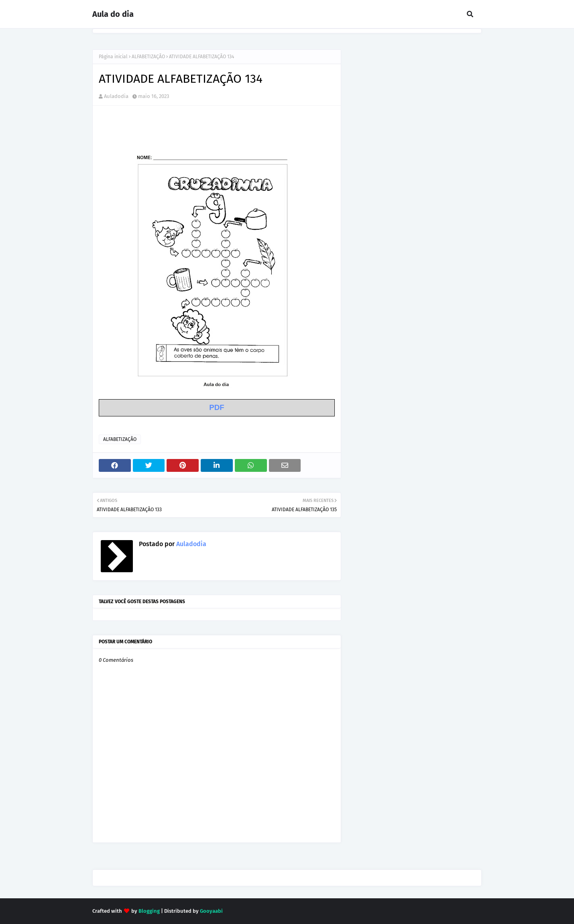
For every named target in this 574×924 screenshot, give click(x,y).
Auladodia (116, 96)
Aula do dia (113, 14)
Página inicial (113, 57)
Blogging (149, 911)
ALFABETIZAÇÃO (148, 57)
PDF (217, 407)
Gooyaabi (211, 911)
